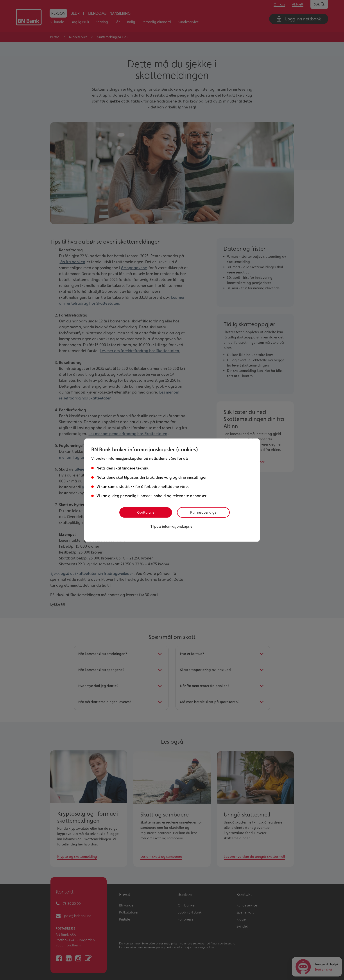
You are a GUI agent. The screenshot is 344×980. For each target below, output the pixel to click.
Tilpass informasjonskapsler (172, 526)
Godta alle (146, 512)
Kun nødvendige (205, 512)
